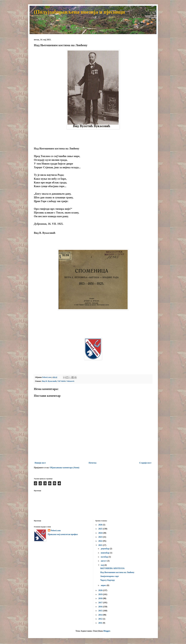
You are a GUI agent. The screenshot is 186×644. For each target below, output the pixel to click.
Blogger (107, 631)
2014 (101, 615)
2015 (101, 611)
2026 (101, 525)
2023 (101, 537)
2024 (101, 533)
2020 (101, 590)
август (104, 561)
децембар (105, 549)
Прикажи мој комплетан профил (63, 534)
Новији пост (40, 463)
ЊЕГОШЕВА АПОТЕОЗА (112, 568)
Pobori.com (56, 531)
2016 (101, 607)
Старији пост (145, 463)
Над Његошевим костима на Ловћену (117, 572)
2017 (101, 603)
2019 (101, 594)
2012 (101, 619)
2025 (101, 529)
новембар (105, 553)
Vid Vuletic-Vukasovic (66, 381)
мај (103, 565)
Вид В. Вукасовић (49, 381)
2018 (101, 598)
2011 (101, 623)
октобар (105, 557)
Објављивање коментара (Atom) (65, 468)
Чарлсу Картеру (107, 580)
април (104, 585)
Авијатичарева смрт (110, 576)
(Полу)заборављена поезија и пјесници (79, 12)
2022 (101, 541)
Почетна (93, 463)
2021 (101, 545)
